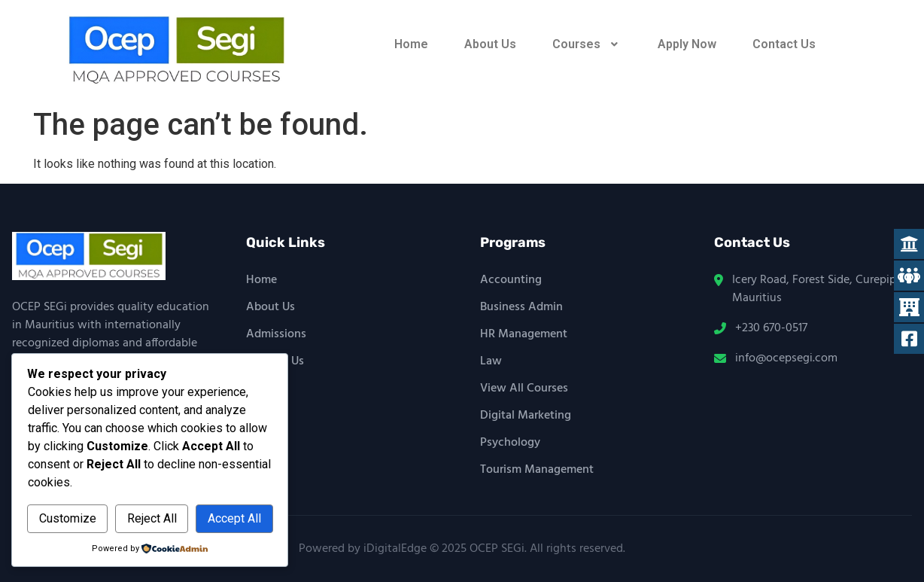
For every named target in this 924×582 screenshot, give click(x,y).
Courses (587, 44)
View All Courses (524, 389)
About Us (490, 44)
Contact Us (784, 44)
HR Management (524, 334)
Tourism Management (537, 470)
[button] (587, 44)
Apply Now (687, 44)
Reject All (152, 518)
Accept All (234, 518)
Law (491, 361)
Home (411, 44)
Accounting (511, 280)
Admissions (276, 334)
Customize (68, 518)
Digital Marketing (526, 416)
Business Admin (521, 307)
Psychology (510, 443)
